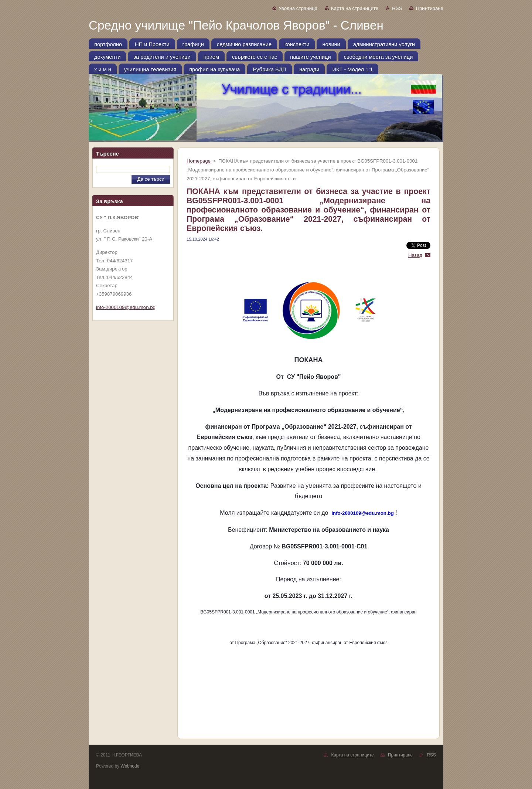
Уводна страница (298, 8)
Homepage (199, 161)
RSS (397, 8)
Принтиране (429, 8)
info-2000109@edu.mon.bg (126, 307)
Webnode (130, 766)
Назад (415, 255)
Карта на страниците (355, 8)
